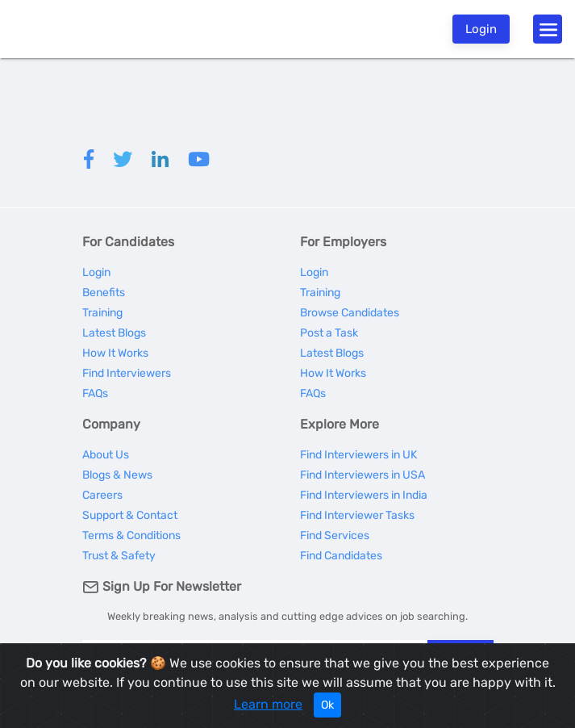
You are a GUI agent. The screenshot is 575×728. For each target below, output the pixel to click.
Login (481, 29)
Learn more (268, 704)
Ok (327, 705)
